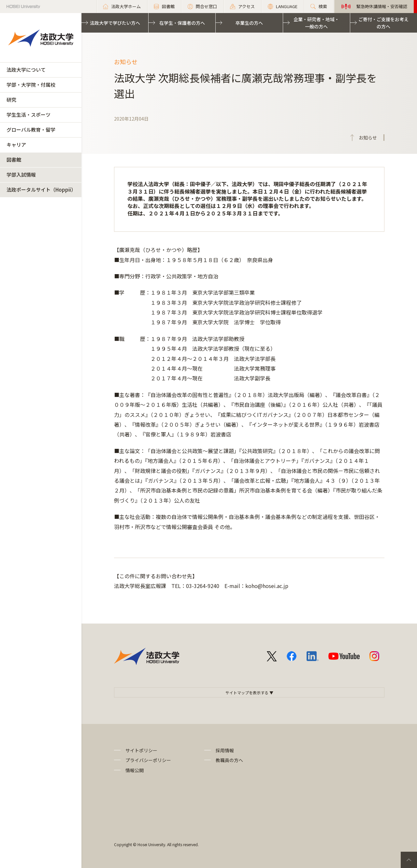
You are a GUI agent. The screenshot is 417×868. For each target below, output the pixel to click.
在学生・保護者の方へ (182, 23)
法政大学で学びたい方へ (115, 23)
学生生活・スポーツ (29, 115)
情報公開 (135, 770)
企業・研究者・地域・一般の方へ (316, 23)
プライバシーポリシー (148, 760)
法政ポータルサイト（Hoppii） (41, 190)
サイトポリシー (141, 750)
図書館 (14, 160)
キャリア (16, 145)
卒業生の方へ (249, 23)
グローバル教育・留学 (31, 130)
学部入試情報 (21, 175)
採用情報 (225, 750)
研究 (11, 100)
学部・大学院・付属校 (31, 85)
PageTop (409, 860)
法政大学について (26, 70)
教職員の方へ (229, 760)
